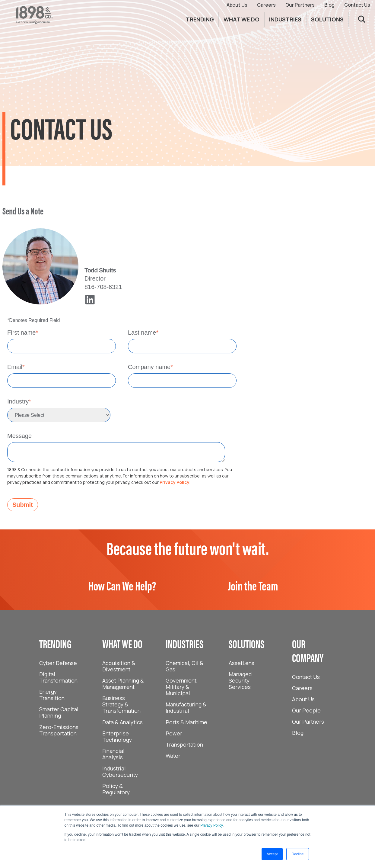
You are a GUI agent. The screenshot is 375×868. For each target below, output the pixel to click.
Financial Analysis (113, 754)
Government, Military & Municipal (182, 687)
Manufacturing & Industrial (186, 707)
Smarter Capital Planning (59, 712)
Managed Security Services (240, 680)
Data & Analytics (122, 722)
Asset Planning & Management (123, 684)
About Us (237, 5)
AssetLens (242, 663)
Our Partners (300, 5)
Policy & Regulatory (116, 789)
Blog (329, 5)
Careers (266, 5)
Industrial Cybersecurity (120, 772)
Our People (306, 710)
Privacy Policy (211, 825)
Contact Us (357, 5)
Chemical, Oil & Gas (184, 666)
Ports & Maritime (186, 722)
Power (174, 733)
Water (173, 756)
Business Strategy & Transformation (121, 704)
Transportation (184, 744)
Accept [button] (272, 854)
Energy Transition (52, 695)
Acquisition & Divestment (119, 666)
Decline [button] (297, 854)
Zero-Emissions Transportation (59, 730)
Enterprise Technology (117, 736)
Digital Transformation (58, 677)
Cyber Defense (58, 663)
